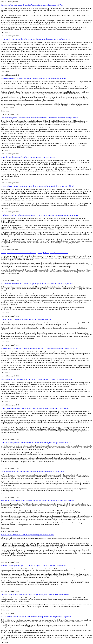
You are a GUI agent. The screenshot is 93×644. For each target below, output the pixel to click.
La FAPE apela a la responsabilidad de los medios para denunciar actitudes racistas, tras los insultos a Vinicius (36, 39)
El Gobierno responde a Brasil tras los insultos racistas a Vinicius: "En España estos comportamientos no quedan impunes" (40, 215)
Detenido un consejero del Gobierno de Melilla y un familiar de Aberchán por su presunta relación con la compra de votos (39, 118)
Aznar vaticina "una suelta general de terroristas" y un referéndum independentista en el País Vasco (32, 5)
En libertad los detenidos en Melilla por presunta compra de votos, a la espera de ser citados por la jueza (34, 78)
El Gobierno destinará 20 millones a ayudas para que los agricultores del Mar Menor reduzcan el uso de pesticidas (37, 284)
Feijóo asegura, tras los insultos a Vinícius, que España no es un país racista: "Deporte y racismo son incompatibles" (37, 379)
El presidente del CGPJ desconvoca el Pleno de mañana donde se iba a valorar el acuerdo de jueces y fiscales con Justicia (39, 348)
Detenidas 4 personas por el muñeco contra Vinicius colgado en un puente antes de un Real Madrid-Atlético (35, 595)
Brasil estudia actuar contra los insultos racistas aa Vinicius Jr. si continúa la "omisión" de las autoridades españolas (37, 501)
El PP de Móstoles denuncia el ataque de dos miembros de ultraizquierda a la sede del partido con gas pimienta (36, 617)
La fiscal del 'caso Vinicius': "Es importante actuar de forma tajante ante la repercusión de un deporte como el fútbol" (38, 186)
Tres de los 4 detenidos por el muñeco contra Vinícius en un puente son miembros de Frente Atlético (32, 472)
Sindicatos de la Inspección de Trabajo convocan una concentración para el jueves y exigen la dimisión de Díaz (36, 443)
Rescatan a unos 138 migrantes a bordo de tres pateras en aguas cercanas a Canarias (27, 535)
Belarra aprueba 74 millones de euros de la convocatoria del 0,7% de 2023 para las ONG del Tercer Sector (34, 408)
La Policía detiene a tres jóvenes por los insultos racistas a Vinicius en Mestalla (26, 319)
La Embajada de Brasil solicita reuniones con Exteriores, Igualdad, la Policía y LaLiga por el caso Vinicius (34, 253)
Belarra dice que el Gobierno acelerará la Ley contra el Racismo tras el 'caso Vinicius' (28, 157)
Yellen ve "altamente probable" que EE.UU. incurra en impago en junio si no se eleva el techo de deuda (33, 566)
